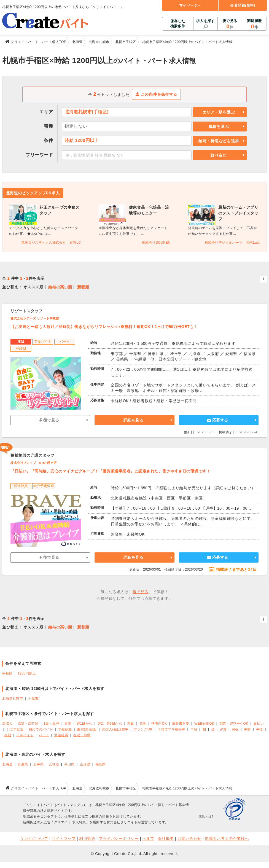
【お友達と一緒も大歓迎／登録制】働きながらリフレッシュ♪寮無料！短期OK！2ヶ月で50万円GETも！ (104, 327)
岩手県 (39, 764)
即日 (131, 724)
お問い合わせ (189, 839)
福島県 (101, 764)
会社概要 (166, 839)
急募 (143, 724)
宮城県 (54, 764)
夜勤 (8, 735)
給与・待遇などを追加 (219, 141)
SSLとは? (206, 816)
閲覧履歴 (254, 24)
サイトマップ (64, 839)
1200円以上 (27, 673)
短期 (68, 724)
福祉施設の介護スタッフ (33, 455)
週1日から (84, 724)
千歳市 (33, 698)
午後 (259, 729)
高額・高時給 (28, 724)
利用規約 (87, 839)
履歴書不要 (181, 724)
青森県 (23, 764)
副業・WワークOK (234, 724)
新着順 (83, 287)
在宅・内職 (82, 735)
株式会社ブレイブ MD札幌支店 (34, 463)
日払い (259, 724)
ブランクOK (143, 729)
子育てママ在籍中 (171, 729)
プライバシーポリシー (119, 839)
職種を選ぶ (219, 127)
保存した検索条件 (178, 24)
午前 (247, 729)
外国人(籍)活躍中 (115, 729)
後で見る (230, 24)
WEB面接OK (204, 724)
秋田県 (69, 764)
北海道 (7, 764)
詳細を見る (134, 420)
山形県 (85, 764)
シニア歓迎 (15, 729)
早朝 (194, 729)
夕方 (223, 729)
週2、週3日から (110, 724)
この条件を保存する (156, 94)
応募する (218, 420)
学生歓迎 (65, 729)
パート (44, 735)
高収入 (7, 724)
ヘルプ (148, 839)
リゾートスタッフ (26, 311)
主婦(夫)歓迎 (87, 729)
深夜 (235, 729)
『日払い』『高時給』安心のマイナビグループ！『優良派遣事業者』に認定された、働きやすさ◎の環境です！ (110, 471)
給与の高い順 (60, 287)
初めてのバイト (41, 729)
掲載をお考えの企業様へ (227, 839)
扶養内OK (159, 724)
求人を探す (206, 21)
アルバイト (25, 735)
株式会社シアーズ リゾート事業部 (35, 318)
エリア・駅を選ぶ (219, 112)
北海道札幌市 (13, 698)
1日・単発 (51, 724)
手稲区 (7, 673)
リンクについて (34, 839)
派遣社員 (61, 735)
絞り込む (219, 155)
